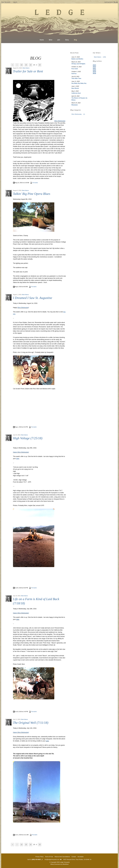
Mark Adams (26, 68)
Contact (74, 857)
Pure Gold (75, 69)
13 (26, 65)
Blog (75, 40)
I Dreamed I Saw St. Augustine (33, 298)
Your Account (6, 2)
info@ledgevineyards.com (53, 859)
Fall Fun (74, 74)
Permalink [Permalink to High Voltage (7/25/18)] (33, 588)
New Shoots (75, 88)
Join (59, 40)
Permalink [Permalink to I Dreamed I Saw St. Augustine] (33, 427)
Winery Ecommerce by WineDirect (59, 864)
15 (40, 65)
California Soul (76, 93)
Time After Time (76, 78)
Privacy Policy (39, 857)
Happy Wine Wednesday (21, 732)
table (18, 619)
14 (31, 65)
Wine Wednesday (60, 121)
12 (22, 65)
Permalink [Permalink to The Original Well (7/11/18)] (34, 835)
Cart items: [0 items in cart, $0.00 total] (111, 2)
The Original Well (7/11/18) (31, 723)
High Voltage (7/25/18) (28, 438)
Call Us (35, 859)
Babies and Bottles (77, 59)
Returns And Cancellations (62, 857)
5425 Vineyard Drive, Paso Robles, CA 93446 (78, 859)
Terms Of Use (49, 857)
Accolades (81, 857)
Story (67, 40)
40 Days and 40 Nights (78, 64)
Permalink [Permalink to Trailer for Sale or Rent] (34, 183)
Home (42, 40)
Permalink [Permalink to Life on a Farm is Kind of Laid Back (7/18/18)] (33, 712)
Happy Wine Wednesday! (21, 452)
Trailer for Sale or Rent (28, 71)
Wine (51, 40)
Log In (15, 2)
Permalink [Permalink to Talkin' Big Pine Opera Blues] (33, 287)
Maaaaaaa (75, 105)
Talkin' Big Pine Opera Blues (32, 194)
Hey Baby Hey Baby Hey (79, 83)
